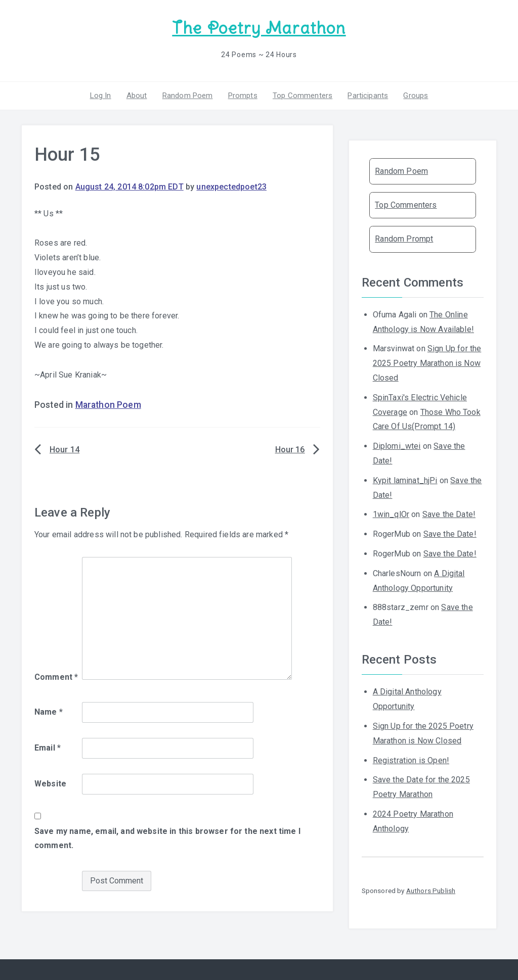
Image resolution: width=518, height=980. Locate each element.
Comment (56, 677)
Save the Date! (449, 514)
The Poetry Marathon (259, 28)
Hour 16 (290, 450)
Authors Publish (431, 891)
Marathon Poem (108, 405)
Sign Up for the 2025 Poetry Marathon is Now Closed (427, 363)
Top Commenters (303, 96)
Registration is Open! (411, 760)
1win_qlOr (391, 514)
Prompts (243, 96)
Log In (101, 96)
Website (50, 784)
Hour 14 (64, 450)
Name (49, 712)
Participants (368, 96)
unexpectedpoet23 (231, 187)
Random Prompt (404, 239)
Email (48, 748)
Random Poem (188, 96)
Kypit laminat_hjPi (405, 480)
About (137, 96)
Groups (416, 96)
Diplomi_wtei (397, 446)
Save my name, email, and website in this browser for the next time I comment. (167, 838)
